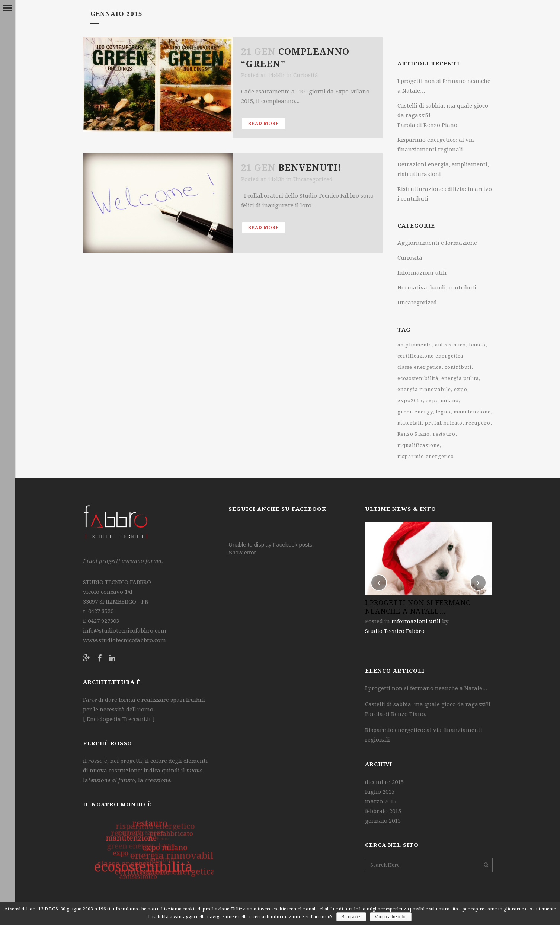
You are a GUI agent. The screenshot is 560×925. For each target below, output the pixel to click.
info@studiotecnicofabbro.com (125, 631)
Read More (264, 124)
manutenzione (472, 412)
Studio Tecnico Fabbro (395, 631)
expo (461, 389)
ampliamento (415, 345)
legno (443, 412)
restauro (444, 434)
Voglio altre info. (391, 917)
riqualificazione (419, 445)
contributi (458, 367)
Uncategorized (313, 179)
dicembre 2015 (384, 782)
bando (477, 345)
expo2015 (410, 401)
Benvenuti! (310, 168)
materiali (409, 423)
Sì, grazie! (351, 917)
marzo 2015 (381, 801)
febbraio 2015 (383, 811)
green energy (415, 412)
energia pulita (460, 378)
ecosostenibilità (418, 378)
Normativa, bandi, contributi (437, 288)
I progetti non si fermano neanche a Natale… (426, 688)
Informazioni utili (422, 273)
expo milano (442, 401)
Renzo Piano (414, 434)
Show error (242, 552)
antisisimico (450, 345)
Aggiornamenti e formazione (437, 243)
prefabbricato (444, 423)
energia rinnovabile (424, 389)
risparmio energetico (426, 456)
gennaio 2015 (383, 821)
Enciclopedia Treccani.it (118, 719)
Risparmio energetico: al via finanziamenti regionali (424, 735)
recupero (478, 423)
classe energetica (420, 367)
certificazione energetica (430, 356)
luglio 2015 (380, 792)
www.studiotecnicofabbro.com (124, 640)
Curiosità (306, 75)
